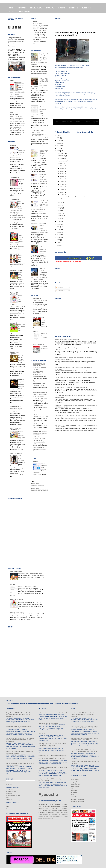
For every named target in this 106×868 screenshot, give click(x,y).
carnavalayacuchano (17, 599)
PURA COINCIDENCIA (16, 81)
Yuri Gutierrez (56, 807)
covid (62, 813)
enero (60, 218)
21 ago (62, 171)
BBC (8, 807)
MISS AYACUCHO (16, 271)
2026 (59, 135)
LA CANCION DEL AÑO (40, 417)
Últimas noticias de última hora (16, 114)
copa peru (9, 784)
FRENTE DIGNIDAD (40, 393)
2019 (59, 148)
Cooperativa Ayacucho (17, 379)
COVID (36, 462)
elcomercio (74, 790)
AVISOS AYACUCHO (17, 406)
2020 (59, 146)
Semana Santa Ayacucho (15, 353)
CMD (8, 797)
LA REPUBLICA (39, 345)
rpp (72, 788)
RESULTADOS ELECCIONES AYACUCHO (39, 489)
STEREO (36, 415)
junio (60, 205)
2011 (59, 237)
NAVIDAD (62, 8)
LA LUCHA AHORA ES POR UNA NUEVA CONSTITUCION (40, 397)
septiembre (62, 161)
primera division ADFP (13, 795)
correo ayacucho (76, 779)
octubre (61, 158)
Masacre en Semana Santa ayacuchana (67, 340)
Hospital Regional (52, 814)
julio (60, 202)
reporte (43, 464)
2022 (59, 140)
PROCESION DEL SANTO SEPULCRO (21, 359)
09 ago (62, 182)
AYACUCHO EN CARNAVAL (27, 601)
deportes (9, 794)
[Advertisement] (79, 24)
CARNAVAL (50, 8)
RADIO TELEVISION (17, 612)
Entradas (60, 287)
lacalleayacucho (75, 783)
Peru (40, 811)
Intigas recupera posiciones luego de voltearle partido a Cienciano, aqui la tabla (84, 739)
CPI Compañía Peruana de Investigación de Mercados (71, 387)
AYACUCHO (14, 178)
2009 (59, 240)
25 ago (62, 169)
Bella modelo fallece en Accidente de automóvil (53, 713)
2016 (59, 224)
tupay (51, 818)
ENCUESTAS (15, 254)
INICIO (11, 8)
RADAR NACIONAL (40, 431)
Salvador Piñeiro (57, 811)
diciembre (62, 153)
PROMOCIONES (24, 12)
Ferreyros (45, 814)
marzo (61, 213)
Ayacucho (13, 145)
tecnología (74, 796)
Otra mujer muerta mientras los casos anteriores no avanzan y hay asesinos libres (39, 228)
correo (73, 794)
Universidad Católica (58, 816)
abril (60, 210)
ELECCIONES (87, 8)
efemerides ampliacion (77, 802)
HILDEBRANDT (39, 317)
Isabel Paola (22, 574)
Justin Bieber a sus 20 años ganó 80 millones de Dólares (26, 614)
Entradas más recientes (63, 122)
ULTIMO (12, 12)
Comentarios (61, 291)
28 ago (62, 166)
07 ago (62, 184)
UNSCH (36, 332)
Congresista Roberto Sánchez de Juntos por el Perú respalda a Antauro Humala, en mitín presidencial (20, 740)
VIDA (35, 22)
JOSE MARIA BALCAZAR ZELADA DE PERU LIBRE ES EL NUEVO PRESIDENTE (39, 205)
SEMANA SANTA (36, 8)
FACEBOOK (73, 8)
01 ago (62, 195)
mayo (60, 208)
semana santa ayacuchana (49, 809)
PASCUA (41, 816)
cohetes (65, 807)
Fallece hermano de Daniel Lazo (48, 723)
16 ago (62, 176)
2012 (59, 235)
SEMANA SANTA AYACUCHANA (16, 454)
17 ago (62, 174)
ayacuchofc (14, 323)
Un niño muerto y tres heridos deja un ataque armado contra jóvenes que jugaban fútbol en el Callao (17, 120)
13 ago (62, 179)
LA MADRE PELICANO (40, 301)
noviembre (62, 156)
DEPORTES (22, 8)
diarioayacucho (75, 785)
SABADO (46, 816)
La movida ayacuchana (62, 814)
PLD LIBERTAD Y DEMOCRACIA (39, 365)
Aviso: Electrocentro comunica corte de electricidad (16, 410)
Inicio (78, 122)
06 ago (62, 187)
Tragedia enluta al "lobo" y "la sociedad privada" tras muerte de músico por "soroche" (16, 42)
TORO (51, 816)
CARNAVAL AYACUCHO (14, 293)
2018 (59, 151)
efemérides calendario (77, 800)
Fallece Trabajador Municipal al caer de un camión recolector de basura (19, 727)
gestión (73, 798)
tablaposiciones (11, 792)
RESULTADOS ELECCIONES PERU (37, 484)
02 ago (62, 192)
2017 (59, 221)
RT (7, 809)
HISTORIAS (37, 299)
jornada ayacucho (76, 781)
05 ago (62, 189)
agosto (61, 164)
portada (48, 818)
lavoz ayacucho (75, 787)
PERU (12, 232)
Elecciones (55, 804)
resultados (10, 790)
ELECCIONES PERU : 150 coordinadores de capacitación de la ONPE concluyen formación (84, 727)
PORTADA (42, 733)
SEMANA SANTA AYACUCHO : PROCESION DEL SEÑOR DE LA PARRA (52, 744)
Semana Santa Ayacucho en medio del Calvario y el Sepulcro (44, 154)
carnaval (58, 813)
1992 (59, 242)
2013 (59, 232)
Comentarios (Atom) (81, 127)
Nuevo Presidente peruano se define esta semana (43, 250)
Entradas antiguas (91, 122)
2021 (59, 143)
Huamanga (51, 813)
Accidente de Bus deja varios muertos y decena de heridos (75, 34)
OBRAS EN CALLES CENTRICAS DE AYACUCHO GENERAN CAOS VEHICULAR (39, 133)
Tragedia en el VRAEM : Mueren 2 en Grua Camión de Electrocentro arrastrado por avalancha (19, 714)
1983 (59, 245)
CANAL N (9, 799)
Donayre (45, 813)
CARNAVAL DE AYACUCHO (15, 429)
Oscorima (64, 809)
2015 (59, 227)
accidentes (47, 811)
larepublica (74, 792)
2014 (59, 229)
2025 (59, 138)
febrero (61, 216)
